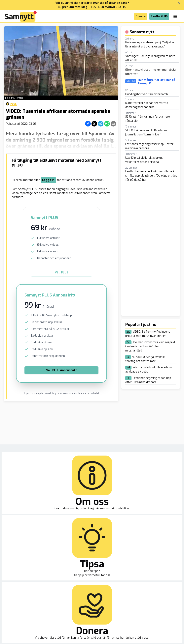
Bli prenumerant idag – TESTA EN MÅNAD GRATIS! (92, 7)
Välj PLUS (61, 273)
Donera (141, 16)
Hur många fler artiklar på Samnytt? (157, 82)
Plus (11, 104)
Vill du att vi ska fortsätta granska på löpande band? (92, 3)
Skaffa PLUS (159, 16)
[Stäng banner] (179, 3)
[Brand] (21, 16)
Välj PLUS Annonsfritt (61, 370)
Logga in (48, 180)
